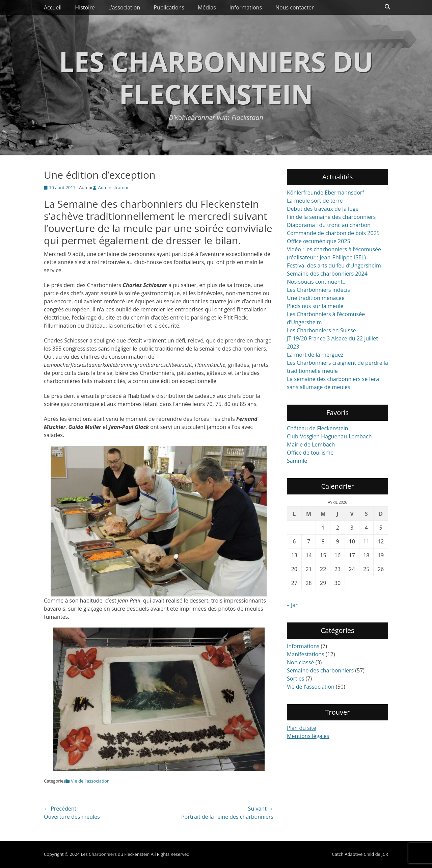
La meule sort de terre (315, 201)
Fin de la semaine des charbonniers (331, 217)
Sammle (297, 461)
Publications (169, 7)
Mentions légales (308, 736)
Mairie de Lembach (311, 444)
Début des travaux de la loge (323, 209)
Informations (246, 7)
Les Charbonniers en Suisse (321, 330)
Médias (207, 7)
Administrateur (113, 187)
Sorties (295, 679)
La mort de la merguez (315, 355)
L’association (124, 7)
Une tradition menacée (316, 298)
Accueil (53, 7)
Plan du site (302, 728)
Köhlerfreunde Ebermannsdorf (326, 193)
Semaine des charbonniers (320, 670)
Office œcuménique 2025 (319, 241)
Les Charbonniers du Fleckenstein (216, 78)
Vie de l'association (90, 781)
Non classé (300, 662)
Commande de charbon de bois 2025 (333, 233)
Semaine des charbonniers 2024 (327, 274)
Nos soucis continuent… (317, 282)
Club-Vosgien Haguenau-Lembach (329, 436)
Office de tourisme (310, 453)
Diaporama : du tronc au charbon (329, 225)
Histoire (85, 7)
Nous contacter (295, 7)
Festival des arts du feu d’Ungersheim (334, 265)
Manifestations (306, 654)
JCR (385, 854)
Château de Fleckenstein (318, 428)
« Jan (293, 605)
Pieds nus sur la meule (315, 306)
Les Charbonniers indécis (318, 290)
